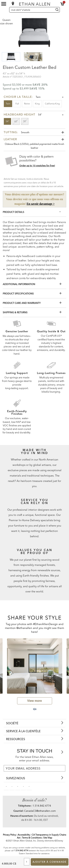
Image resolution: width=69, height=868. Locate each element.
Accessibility (24, 835)
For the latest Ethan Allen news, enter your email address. (34, 759)
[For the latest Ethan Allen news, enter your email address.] (34, 768)
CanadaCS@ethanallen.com (40, 811)
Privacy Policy (9, 835)
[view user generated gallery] (35, 701)
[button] (62, 4)
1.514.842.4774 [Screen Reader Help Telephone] (21, 851)
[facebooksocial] (6, 786)
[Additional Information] (34, 284)
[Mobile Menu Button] (4, 4)
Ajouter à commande (50, 862)
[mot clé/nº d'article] (31, 10)
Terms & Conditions (32, 838)
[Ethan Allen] (35, 3)
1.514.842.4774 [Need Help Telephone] (42, 806)
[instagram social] (23, 786)
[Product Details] (34, 212)
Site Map (48, 838)
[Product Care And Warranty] (34, 303)
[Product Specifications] (34, 294)
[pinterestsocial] (12, 786)
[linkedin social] (18, 786)
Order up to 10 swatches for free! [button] (37, 165)
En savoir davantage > (40, 204)
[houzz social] (29, 786)
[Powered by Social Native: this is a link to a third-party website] (34, 709)
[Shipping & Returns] (34, 312)
